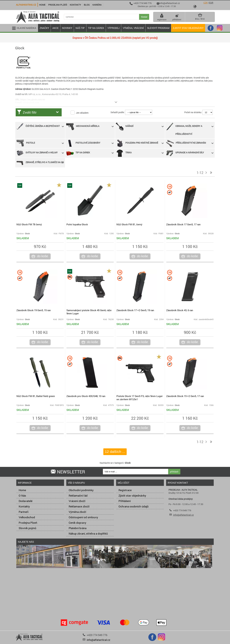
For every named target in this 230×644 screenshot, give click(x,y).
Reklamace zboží (79, 506)
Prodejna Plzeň (28, 523)
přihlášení (177, 17)
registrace (162, 17)
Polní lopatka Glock (77, 224)
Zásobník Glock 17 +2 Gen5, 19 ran (135, 310)
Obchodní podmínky (81, 490)
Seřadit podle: (118, 112)
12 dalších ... (115, 452)
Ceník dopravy (77, 523)
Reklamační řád (78, 496)
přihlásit (174, 472)
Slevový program (158, 28)
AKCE (56, 28)
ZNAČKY (44, 28)
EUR (211, 3)
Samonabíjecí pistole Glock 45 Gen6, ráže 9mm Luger (89, 312)
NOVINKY (67, 28)
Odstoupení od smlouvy (83, 517)
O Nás (22, 496)
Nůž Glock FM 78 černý (29, 224)
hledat (144, 17)
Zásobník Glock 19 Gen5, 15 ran (34, 310)
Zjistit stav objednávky (188, 28)
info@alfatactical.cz (183, 515)
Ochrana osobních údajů (134, 506)
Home (22, 490)
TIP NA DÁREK (96, 28)
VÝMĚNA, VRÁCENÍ (133, 28)
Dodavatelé (26, 501)
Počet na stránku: (193, 112)
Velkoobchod (27, 517)
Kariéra (97, 5)
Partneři (24, 512)
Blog (87, 5)
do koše (42, 256)
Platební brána (78, 528)
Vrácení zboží (77, 501)
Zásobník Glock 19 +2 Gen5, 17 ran (185, 396)
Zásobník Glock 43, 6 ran (180, 310)
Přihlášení (125, 501)
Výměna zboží (77, 512)
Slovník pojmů (27, 528)
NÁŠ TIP (80, 28)
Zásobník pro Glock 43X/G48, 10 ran (86, 396)
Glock (27, 234)
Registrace (125, 490)
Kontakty (24, 506)
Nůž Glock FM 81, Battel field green (36, 396)
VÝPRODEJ (113, 28)
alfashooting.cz (26, 5)
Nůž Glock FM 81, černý (129, 224)
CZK (206, 3)
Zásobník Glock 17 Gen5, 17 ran (183, 224)
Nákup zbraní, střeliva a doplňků (88, 534)
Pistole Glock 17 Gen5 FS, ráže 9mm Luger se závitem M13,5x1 (140, 398)
